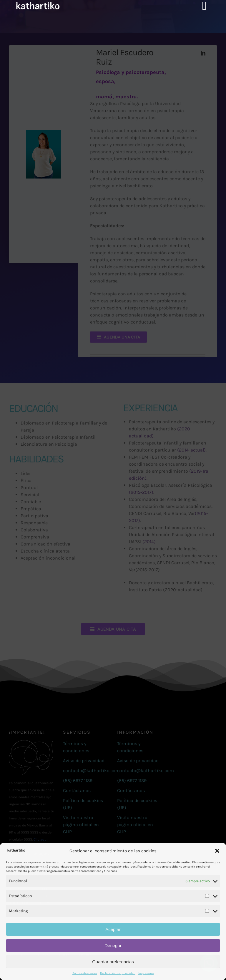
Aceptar (113, 929)
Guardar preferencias (113, 962)
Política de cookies (85, 973)
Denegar (113, 946)
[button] (217, 851)
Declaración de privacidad (118, 973)
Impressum (146, 973)
